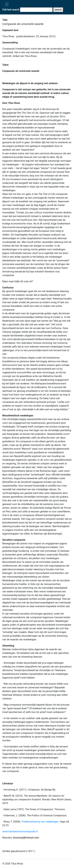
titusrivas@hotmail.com (26, 838)
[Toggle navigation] (7, 4)
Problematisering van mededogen (40, 822)
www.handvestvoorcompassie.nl (20, 831)
